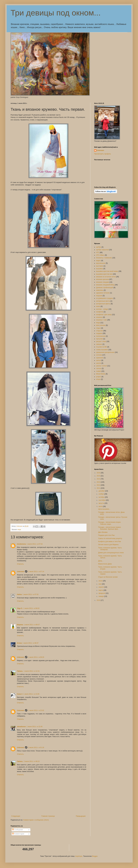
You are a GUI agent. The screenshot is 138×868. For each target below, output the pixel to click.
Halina (19, 594)
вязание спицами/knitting (105, 285)
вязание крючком (103, 279)
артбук (99, 247)
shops (98, 379)
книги (98, 306)
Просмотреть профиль (103, 154)
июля (101, 506)
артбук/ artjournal (102, 250)
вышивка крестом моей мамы (107, 271)
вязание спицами (103, 282)
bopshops (79, 856)
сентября (102, 500)
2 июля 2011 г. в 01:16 (36, 748)
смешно (99, 344)
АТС (98, 252)
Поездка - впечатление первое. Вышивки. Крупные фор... (110, 528)
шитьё (99, 360)
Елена (19, 643)
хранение (100, 358)
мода (19, 529)
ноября (101, 494)
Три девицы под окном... (56, 13)
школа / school (102, 366)
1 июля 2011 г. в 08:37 (32, 625)
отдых (98, 328)
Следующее (16, 816)
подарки (99, 333)
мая (100, 584)
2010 (99, 600)
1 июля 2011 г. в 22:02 (36, 710)
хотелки (99, 355)
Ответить (20, 564)
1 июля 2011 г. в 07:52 (31, 594)
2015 (99, 476)
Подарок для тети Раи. (107, 535)
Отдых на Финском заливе (108, 577)
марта (101, 590)
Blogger (95, 856)
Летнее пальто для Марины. (109, 545)
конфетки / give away (104, 315)
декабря (102, 491)
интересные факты (103, 304)
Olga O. (20, 608)
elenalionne (21, 727)
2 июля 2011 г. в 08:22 (32, 761)
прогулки (99, 339)
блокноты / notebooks (104, 258)
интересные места (103, 301)
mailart (99, 371)
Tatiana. (20, 671)
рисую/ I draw (101, 341)
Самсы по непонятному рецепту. (110, 538)
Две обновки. (103, 532)
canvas (99, 368)
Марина (20, 625)
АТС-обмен (100, 255)
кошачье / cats (101, 320)
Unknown (21, 572)
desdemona (21, 544)
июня (101, 581)
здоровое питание (103, 293)
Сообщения (17, 830)
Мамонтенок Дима (105, 564)
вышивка (100, 269)
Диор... (101, 561)
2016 (99, 473)
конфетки (100, 312)
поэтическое (101, 336)
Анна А (20, 694)
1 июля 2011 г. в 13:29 (31, 694)
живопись (100, 290)
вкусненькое (101, 263)
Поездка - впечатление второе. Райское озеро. (110, 523)
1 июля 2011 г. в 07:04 (35, 544)
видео (98, 261)
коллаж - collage (102, 309)
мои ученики (101, 325)
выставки (100, 266)
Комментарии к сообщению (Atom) (36, 820)
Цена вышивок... (104, 509)
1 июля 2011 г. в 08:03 (31, 608)
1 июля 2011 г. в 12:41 (32, 671)
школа (99, 363)
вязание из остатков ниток (106, 277)
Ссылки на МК (101, 347)
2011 (99, 488)
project (99, 377)
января (101, 596)
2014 (99, 479)
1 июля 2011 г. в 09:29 (36, 657)
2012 (99, 485)
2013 (99, 482)
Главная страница (48, 816)
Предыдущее (81, 816)
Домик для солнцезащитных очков (111, 553)
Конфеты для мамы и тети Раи (110, 542)
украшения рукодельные (105, 352)
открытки (100, 331)
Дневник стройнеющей (105, 288)
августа (102, 503)
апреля (101, 587)
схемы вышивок (102, 350)
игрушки (99, 296)
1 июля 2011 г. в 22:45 (34, 727)
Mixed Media (101, 374)
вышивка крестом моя (104, 274)
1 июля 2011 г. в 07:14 (36, 572)
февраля (102, 593)
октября (102, 497)
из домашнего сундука (104, 298)
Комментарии (18, 834)
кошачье (99, 317)
